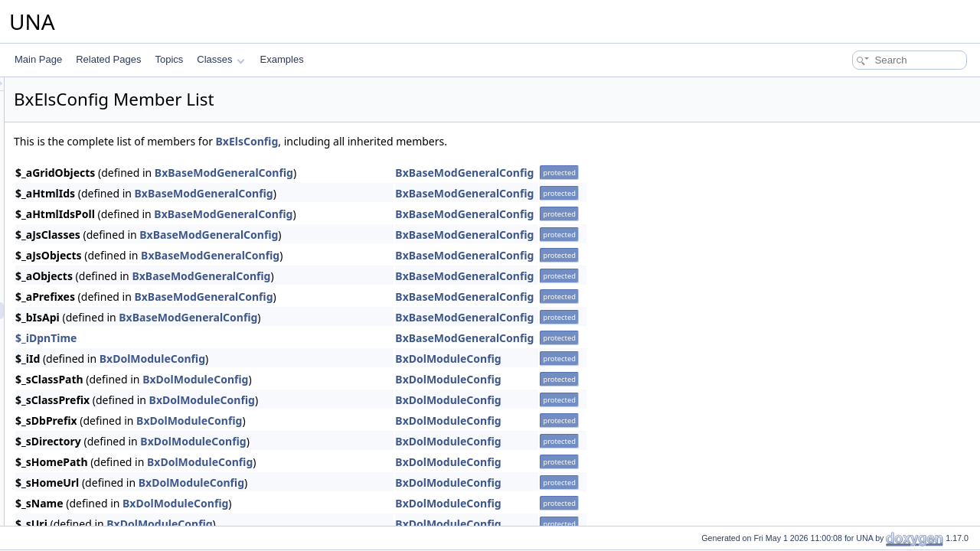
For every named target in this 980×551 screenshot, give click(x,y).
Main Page (38, 59)
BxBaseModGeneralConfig (415, 173)
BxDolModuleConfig (344, 359)
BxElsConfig (439, 141)
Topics (169, 59)
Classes (220, 59)
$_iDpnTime (237, 338)
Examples (282, 59)
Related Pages (108, 59)
